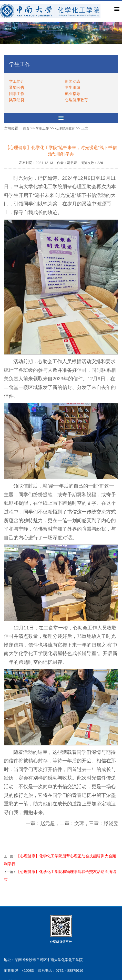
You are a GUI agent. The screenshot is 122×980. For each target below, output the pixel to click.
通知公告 (17, 87)
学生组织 (73, 87)
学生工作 (42, 128)
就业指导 (73, 94)
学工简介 (17, 81)
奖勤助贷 (17, 100)
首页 (26, 128)
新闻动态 (73, 81)
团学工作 (17, 94)
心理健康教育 (76, 100)
